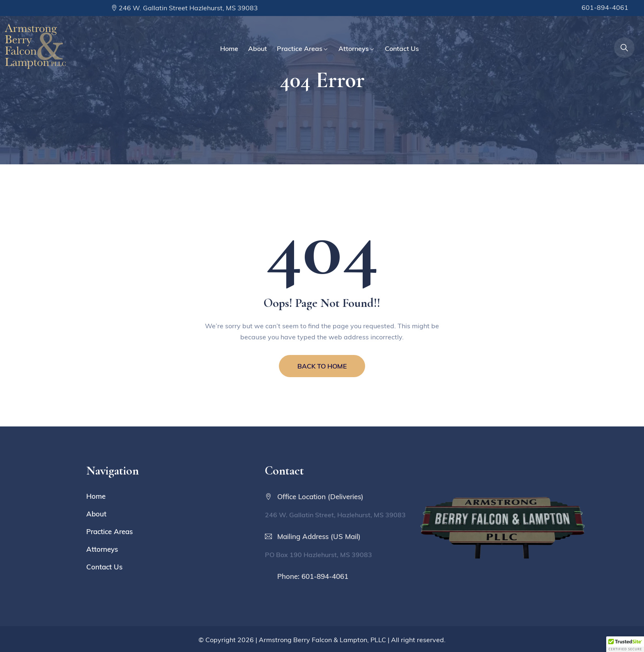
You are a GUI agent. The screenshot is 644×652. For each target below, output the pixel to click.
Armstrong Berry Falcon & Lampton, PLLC (322, 640)
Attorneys (354, 48)
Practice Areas (300, 48)
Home (229, 48)
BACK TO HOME (322, 366)
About (258, 48)
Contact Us (402, 48)
